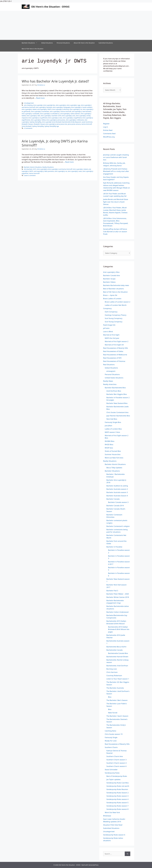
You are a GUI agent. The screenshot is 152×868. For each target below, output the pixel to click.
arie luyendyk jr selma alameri (70, 114)
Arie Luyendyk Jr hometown (40, 111)
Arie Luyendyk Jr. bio (69, 116)
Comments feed (109, 134)
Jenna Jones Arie (62, 124)
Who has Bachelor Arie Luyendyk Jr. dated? (55, 81)
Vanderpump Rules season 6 (114, 835)
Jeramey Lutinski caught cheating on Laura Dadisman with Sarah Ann (116, 157)
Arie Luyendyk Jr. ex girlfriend (38, 118)
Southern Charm (111, 747)
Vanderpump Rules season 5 (117, 803)
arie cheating (28, 105)
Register (106, 124)
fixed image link (109, 325)
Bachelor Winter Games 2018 (118, 597)
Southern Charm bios (115, 756)
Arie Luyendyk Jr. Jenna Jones (56, 120)
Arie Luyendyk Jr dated (29, 109)
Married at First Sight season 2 (117, 341)
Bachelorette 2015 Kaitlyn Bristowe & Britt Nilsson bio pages (119, 629)
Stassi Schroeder (111, 770)
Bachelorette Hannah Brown (117, 657)
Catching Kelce (110, 731)
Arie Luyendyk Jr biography (62, 107)
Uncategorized (29, 103)
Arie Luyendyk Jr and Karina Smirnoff (60, 169)
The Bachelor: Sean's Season (117, 716)
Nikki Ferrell (113, 713)
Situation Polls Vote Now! (113, 825)
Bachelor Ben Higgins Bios (117, 394)
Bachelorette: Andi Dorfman (117, 666)
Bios (110, 697)
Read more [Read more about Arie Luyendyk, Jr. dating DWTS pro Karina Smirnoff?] (69, 162)
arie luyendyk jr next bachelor (81, 111)
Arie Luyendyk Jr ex (76, 109)
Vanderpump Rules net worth (118, 786)
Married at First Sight (111, 335)
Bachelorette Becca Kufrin (116, 647)
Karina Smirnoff (87, 124)
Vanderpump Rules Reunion (117, 789)
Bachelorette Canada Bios (118, 653)
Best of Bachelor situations (113, 289)
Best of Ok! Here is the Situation (33, 49)
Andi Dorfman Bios (114, 391)
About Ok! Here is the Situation (84, 43)
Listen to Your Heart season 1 (118, 679)
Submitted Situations (106, 43)
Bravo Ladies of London (112, 299)
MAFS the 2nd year (112, 338)
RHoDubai (107, 816)
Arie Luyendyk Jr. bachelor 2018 (51, 116)
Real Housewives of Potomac (114, 361)
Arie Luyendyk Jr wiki (33, 116)
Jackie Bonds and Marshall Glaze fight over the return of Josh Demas (116, 202)
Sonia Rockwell (27, 126)
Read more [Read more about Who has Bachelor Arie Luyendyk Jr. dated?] (40, 98)
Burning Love (112, 669)
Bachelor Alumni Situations (33, 167)
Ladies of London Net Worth (116, 305)
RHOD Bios (109, 444)
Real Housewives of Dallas (113, 351)
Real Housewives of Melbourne (115, 355)
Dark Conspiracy (111, 312)
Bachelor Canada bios (112, 275)
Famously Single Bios (113, 422)
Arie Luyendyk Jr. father (38, 120)
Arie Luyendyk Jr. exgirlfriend (72, 118)
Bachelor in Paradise (114, 547)
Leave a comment (30, 175)
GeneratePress (93, 865)
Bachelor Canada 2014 (115, 506)
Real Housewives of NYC (112, 358)
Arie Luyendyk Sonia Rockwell (52, 122)
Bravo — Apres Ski (110, 295)
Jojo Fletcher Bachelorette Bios (118, 416)
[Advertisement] (76, 25)
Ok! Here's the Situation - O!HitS (50, 7)
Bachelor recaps (109, 279)
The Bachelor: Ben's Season (117, 700)
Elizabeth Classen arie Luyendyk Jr (45, 124)
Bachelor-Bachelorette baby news (116, 285)
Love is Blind (108, 332)
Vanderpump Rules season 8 (117, 809)
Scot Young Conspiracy (114, 318)
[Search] (128, 854)
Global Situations (47, 43)
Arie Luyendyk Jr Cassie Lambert (82, 107)
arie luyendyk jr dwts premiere (44, 171)
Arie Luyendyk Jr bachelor (44, 107)
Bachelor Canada (113, 499)
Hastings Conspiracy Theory (116, 315)
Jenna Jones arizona (74, 124)
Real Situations (109, 365)
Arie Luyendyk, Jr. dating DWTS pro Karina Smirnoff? (55, 143)
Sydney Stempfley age (52, 126)
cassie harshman (87, 122)
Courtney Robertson (114, 675)
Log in (106, 127)
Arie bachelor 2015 (30, 169)
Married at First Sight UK (114, 345)
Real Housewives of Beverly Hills (116, 348)
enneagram (111, 371)
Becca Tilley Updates (114, 468)
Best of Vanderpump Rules (117, 776)
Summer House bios (113, 454)
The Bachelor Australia (115, 688)
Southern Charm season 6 (116, 766)
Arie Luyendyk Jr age (74, 105)
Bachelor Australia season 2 (117, 489)
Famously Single (111, 737)
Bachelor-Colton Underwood (117, 612)
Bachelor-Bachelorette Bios (115, 388)
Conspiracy (107, 308)
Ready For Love (111, 741)
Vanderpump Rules (112, 773)
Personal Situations (63, 43)
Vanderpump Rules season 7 (117, 806)
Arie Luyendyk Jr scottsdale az (50, 114)
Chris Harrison (112, 672)
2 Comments (28, 128)
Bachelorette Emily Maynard (71, 122)
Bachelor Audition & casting (117, 486)
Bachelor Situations (30, 43)
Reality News (108, 381)
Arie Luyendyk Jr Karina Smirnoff (61, 111)
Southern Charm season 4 (116, 763)
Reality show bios (110, 384)
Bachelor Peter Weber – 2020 (118, 594)
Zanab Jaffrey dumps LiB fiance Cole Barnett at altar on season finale (115, 231)
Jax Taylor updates (113, 779)
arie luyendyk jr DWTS (44, 109)
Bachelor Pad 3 (112, 591)
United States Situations (114, 378)
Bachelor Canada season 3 (118, 502)
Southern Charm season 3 (116, 760)
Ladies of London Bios (113, 429)
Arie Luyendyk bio (49, 105)
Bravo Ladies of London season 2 (117, 302)
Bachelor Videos (109, 282)
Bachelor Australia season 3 (117, 492)
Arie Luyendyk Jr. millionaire (75, 120)
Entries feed (108, 130)
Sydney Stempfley (38, 126)
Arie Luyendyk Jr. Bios (111, 272)
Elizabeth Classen (27, 124)
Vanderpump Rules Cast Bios (118, 783)
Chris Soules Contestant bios (117, 412)
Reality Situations (48, 167)
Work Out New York (112, 812)
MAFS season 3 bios (112, 432)
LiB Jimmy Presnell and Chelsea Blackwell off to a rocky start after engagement (116, 171)
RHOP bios (109, 448)
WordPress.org (109, 137)
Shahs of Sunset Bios (113, 451)
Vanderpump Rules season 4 (117, 799)
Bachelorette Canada (114, 650)
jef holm (106, 328)
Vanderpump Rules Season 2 (117, 793)
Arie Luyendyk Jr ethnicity (61, 109)
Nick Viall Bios (112, 419)
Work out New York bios (114, 458)
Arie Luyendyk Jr (61, 105)
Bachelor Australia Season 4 (117, 496)
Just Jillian (108, 426)
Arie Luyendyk (38, 105)
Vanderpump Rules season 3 (117, 796)
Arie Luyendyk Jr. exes (55, 118)
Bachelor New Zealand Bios (117, 403)
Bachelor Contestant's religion (118, 526)
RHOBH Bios (110, 441)
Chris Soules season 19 (114, 734)
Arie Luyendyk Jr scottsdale (31, 114)
